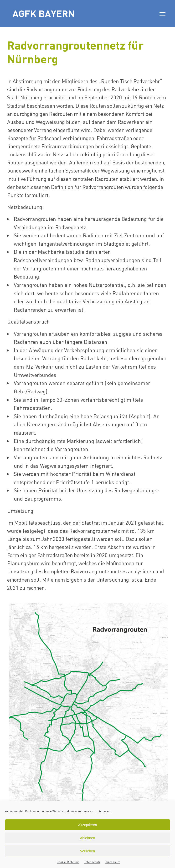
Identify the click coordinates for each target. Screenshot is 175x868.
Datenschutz (92, 862)
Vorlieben (88, 851)
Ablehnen (87, 838)
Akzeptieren (87, 825)
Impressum (112, 862)
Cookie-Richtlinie (68, 862)
